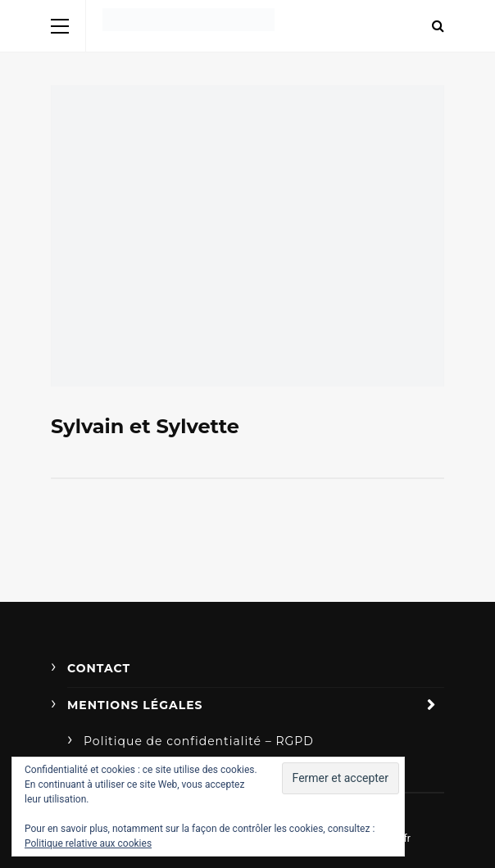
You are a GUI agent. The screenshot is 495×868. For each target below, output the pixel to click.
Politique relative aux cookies (88, 843)
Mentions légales (135, 705)
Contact (99, 668)
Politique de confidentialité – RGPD (199, 741)
